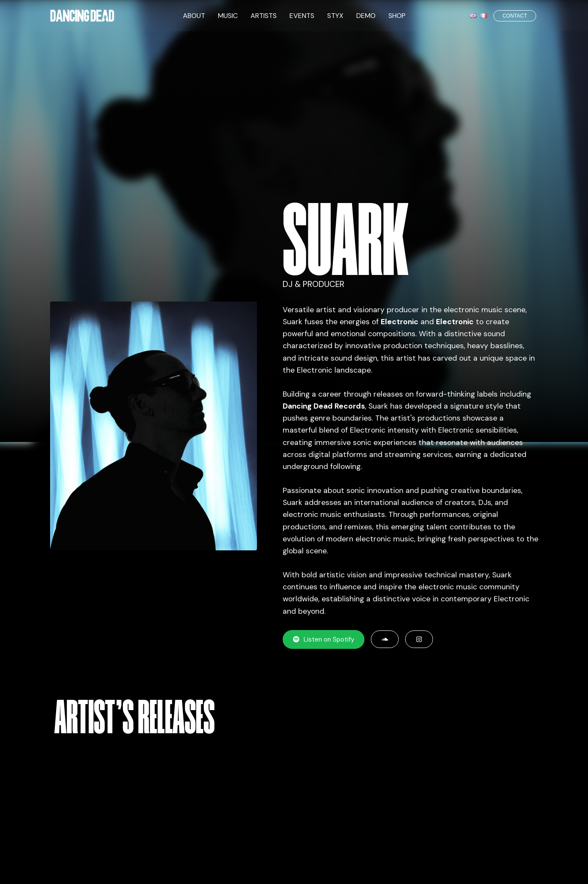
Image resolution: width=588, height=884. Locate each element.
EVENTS (302, 16)
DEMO (366, 16)
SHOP (397, 16)
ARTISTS (264, 16)
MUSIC (228, 16)
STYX (335, 16)
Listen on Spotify (324, 639)
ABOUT (194, 16)
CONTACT (515, 16)
